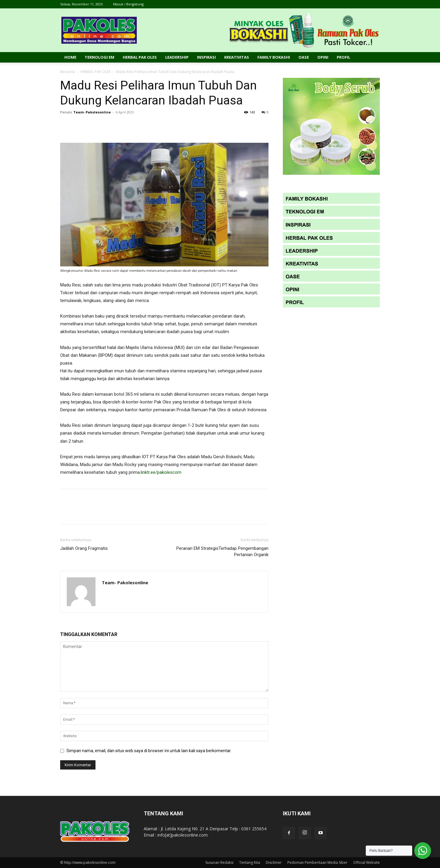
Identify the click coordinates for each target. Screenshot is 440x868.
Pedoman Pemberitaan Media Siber (317, 862)
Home (70, 57)
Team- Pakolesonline (92, 112)
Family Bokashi (274, 57)
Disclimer (274, 862)
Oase (304, 57)
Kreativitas (237, 57)
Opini (323, 57)
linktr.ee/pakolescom (161, 472)
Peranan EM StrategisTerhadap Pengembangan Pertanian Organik (222, 551)
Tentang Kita (250, 862)
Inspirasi (206, 57)
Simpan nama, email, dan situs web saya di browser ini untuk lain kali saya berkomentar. (149, 751)
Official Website (367, 862)
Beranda (67, 72)
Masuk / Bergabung (128, 4)
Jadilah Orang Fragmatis (84, 548)
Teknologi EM (100, 57)
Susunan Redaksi (219, 862)
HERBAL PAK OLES (95, 72)
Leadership (177, 57)
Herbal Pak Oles (140, 57)
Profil (343, 57)
